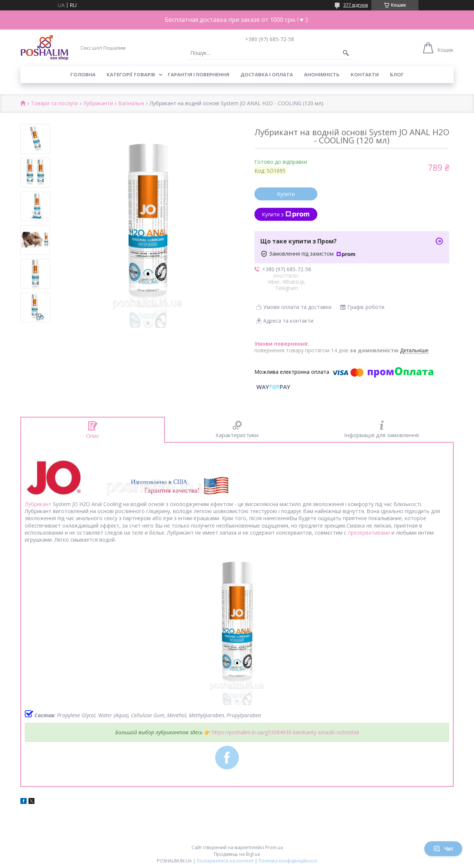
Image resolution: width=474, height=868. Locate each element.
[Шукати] (346, 53)
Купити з (286, 214)
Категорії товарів (131, 74)
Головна (83, 74)
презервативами (369, 533)
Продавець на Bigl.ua (237, 854)
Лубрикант (38, 504)
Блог (397, 74)
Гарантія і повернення (198, 74)
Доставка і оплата (267, 74)
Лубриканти (98, 104)
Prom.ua (274, 847)
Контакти (365, 74)
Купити (286, 194)
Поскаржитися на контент (225, 861)
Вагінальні (131, 104)
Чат (443, 849)
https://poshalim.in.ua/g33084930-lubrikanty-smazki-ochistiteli (286, 732)
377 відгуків (355, 5)
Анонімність (322, 74)
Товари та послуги (54, 104)
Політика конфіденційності (288, 861)
